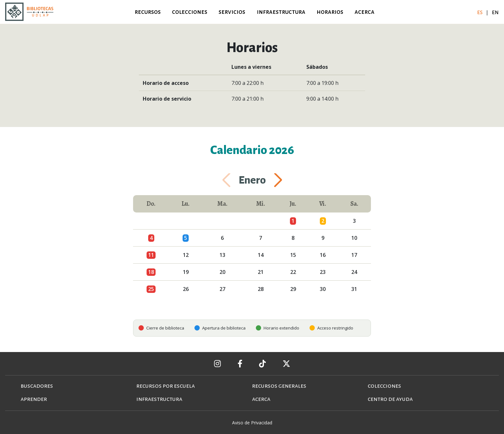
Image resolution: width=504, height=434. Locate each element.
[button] (270, 180)
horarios (330, 12)
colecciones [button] (190, 12)
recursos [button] (148, 12)
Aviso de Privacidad (252, 423)
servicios (232, 12)
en (495, 12)
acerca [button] (364, 12)
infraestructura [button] (281, 12)
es (480, 12)
